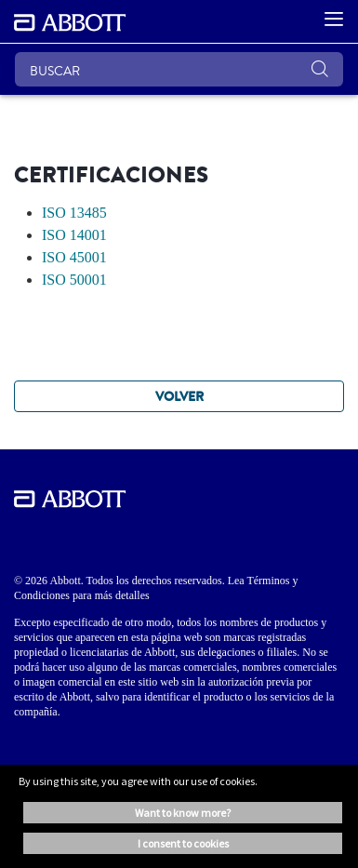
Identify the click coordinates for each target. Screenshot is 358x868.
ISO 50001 (74, 280)
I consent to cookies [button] (183, 843)
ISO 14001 (74, 235)
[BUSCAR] (179, 69)
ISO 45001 (74, 257)
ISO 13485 (74, 213)
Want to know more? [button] (183, 813)
